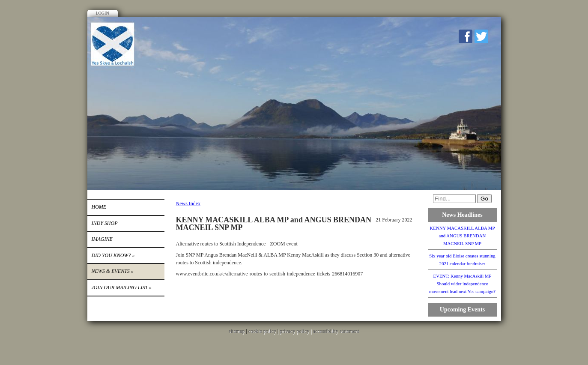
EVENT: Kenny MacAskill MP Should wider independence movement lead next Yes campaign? (462, 284)
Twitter (481, 36)
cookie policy (262, 331)
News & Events (113, 271)
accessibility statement (336, 331)
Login (103, 13)
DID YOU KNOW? (113, 255)
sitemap (237, 331)
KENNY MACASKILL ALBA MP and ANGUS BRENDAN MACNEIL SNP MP (463, 236)
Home (99, 207)
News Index (188, 203)
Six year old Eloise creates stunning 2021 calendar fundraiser (462, 260)
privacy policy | (296, 331)
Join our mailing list (122, 287)
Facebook (466, 36)
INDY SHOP (105, 223)
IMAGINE (102, 239)
